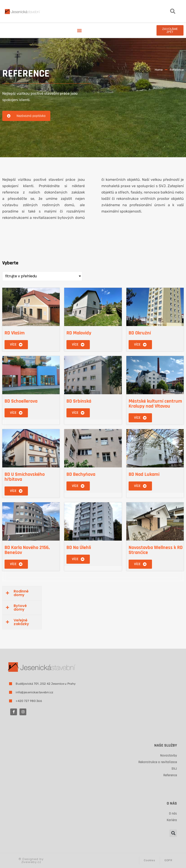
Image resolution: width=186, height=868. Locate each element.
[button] (173, 11)
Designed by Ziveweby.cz (31, 861)
